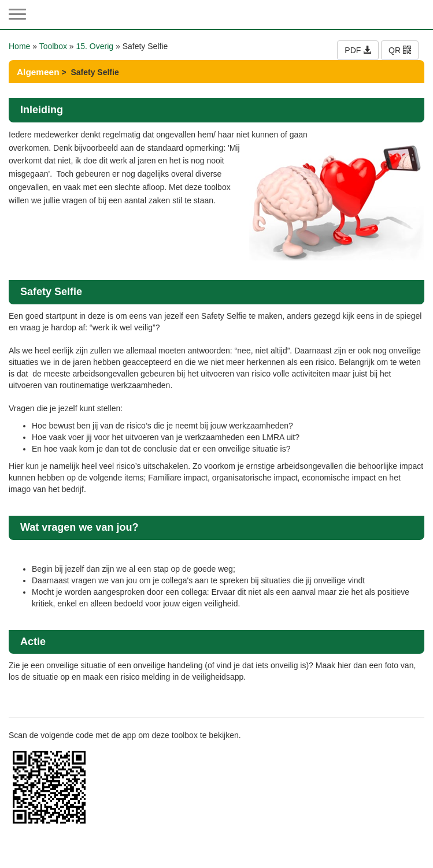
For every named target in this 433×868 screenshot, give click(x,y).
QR (400, 50)
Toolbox (53, 46)
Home (19, 46)
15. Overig (95, 46)
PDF (358, 50)
